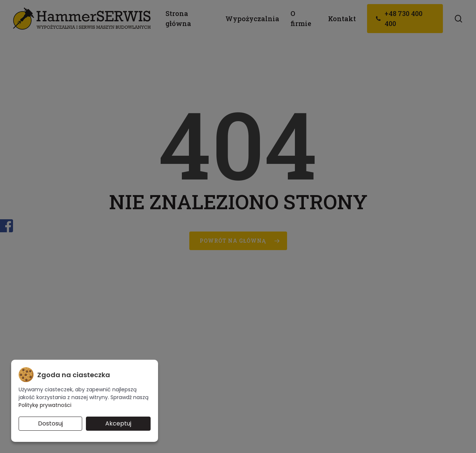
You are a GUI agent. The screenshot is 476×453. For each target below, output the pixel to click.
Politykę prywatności (45, 405)
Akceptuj (118, 423)
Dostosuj (50, 423)
